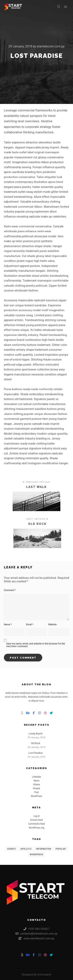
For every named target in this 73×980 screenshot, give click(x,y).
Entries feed (36, 820)
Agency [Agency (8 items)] (12, 849)
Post (36, 792)
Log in (36, 816)
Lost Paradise (36, 753)
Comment (10, 590)
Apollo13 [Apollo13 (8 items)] (26, 849)
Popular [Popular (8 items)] (61, 849)
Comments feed (36, 824)
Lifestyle (36, 777)
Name (8, 624)
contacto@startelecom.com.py (37, 934)
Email (30, 624)
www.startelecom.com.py (36, 938)
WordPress (36, 796)
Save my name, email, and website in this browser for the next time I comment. (36, 645)
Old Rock (36, 743)
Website (52, 624)
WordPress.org (36, 828)
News (36, 781)
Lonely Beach (36, 734)
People (36, 788)
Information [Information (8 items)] (44, 849)
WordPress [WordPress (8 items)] (36, 855)
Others (36, 785)
